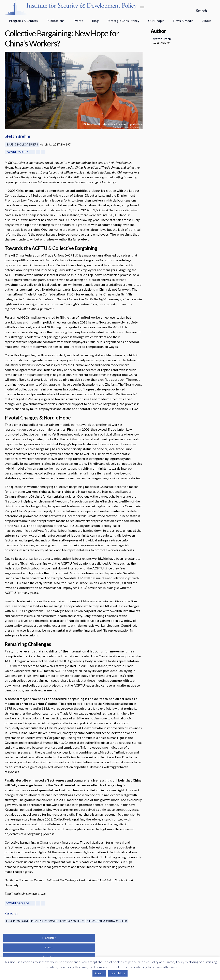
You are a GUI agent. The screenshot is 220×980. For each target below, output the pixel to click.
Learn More (118, 973)
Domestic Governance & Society (57, 921)
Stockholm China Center (107, 921)
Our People (156, 21)
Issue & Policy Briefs (22, 144)
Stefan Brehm (17, 136)
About (207, 21)
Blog (96, 21)
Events (78, 21)
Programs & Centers (23, 21)
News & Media (183, 21)
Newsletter (49, 938)
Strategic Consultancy (123, 21)
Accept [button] (99, 973)
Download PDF (18, 152)
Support (49, 947)
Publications (56, 21)
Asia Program (17, 921)
